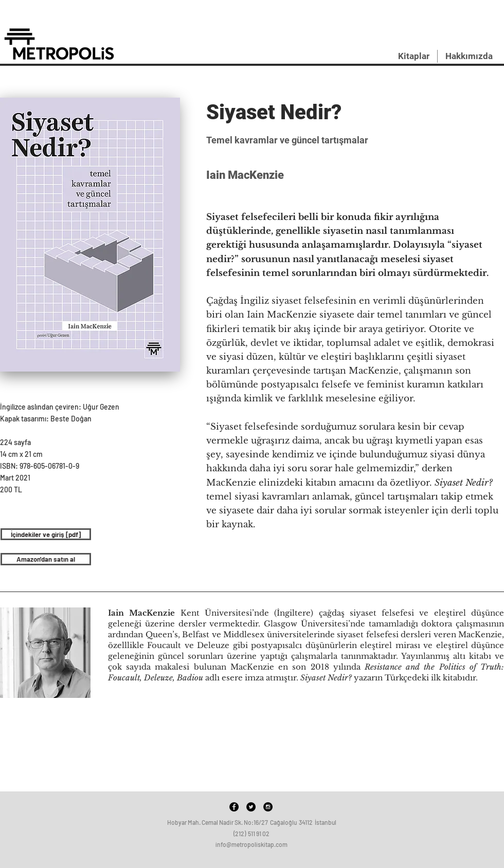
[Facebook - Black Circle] (234, 807)
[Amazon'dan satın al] (46, 559)
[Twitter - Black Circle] (251, 807)
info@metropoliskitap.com (251, 844)
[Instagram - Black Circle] (268, 807)
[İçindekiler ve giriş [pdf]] (46, 534)
